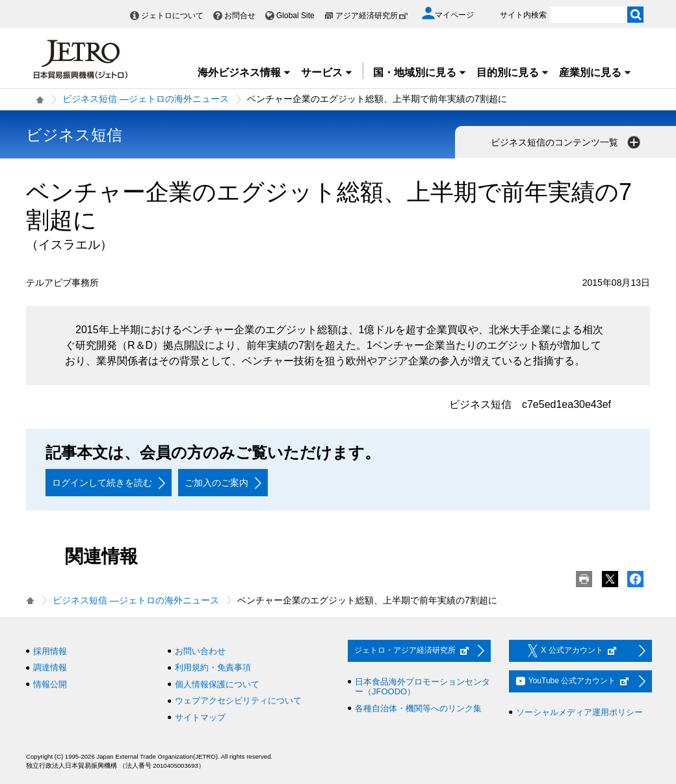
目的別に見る (513, 72)
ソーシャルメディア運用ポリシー (579, 712)
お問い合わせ (200, 651)
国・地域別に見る (420, 72)
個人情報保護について (217, 684)
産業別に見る (595, 72)
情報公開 (50, 684)
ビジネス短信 (74, 135)
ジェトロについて (172, 16)
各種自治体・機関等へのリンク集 (418, 708)
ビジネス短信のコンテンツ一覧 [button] (567, 142)
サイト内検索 (523, 15)
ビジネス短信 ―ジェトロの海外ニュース (146, 99)
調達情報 (50, 667)
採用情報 (50, 651)
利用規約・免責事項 (213, 667)
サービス (327, 72)
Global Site (295, 16)
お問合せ (240, 16)
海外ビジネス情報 (244, 72)
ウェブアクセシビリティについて (238, 701)
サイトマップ (200, 717)
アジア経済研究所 (372, 16)
